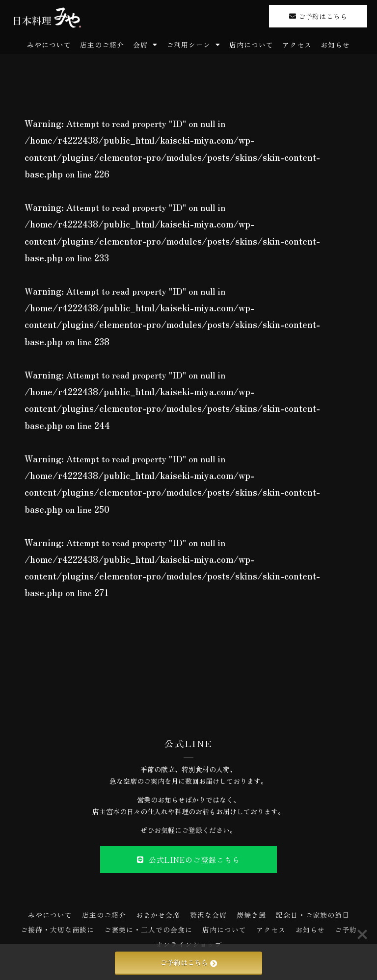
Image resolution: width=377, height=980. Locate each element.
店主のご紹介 (102, 45)
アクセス (297, 45)
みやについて (49, 45)
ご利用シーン (193, 45)
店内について (251, 45)
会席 (145, 45)
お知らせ (335, 45)
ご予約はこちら (188, 962)
